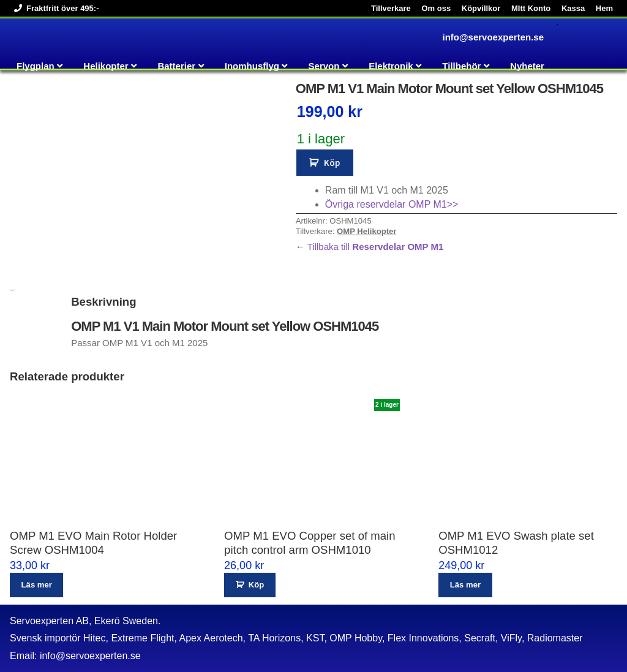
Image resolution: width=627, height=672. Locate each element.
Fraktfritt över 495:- (54, 8)
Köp (332, 163)
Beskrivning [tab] (12, 291)
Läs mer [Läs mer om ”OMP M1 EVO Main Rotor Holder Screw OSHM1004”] (37, 585)
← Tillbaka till (370, 247)
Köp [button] (256, 585)
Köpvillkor (481, 8)
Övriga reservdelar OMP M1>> (392, 204)
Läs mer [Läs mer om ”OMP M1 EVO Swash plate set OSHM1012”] (465, 585)
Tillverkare (391, 8)
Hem (604, 8)
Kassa (573, 8)
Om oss (436, 8)
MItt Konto (531, 8)
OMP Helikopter (366, 231)
